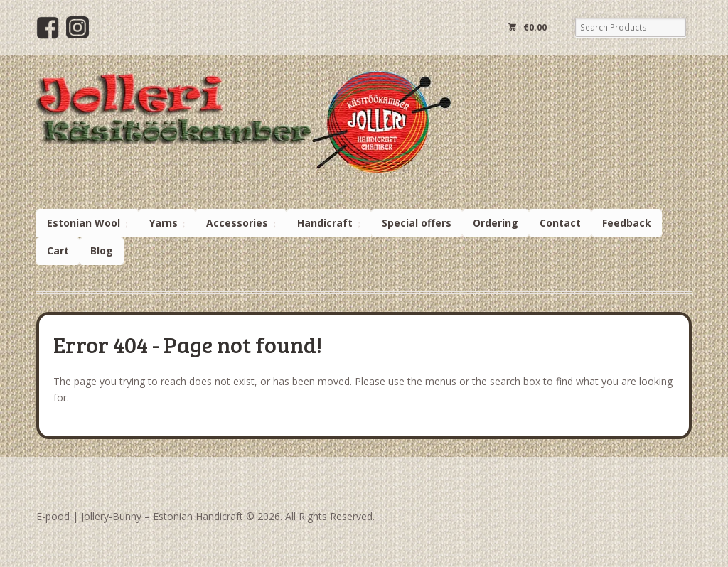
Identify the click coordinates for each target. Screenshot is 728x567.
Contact (560, 223)
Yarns (164, 223)
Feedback (627, 223)
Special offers (417, 223)
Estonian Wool (84, 223)
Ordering (496, 223)
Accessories (237, 223)
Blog (102, 250)
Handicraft (325, 223)
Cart (58, 250)
